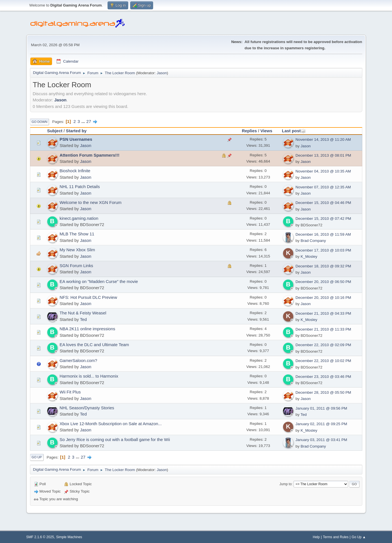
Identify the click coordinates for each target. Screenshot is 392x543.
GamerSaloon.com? (79, 360)
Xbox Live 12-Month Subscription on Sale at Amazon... (111, 424)
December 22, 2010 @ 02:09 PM (323, 345)
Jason (162, 73)
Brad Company (313, 241)
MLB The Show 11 (77, 234)
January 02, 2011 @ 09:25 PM (321, 424)
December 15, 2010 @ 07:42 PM (323, 219)
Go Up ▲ (359, 537)
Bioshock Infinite (75, 171)
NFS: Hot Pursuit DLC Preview (88, 297)
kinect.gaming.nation (79, 218)
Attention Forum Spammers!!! (90, 155)
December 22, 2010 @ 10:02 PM (323, 361)
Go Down (40, 122)
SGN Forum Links (77, 266)
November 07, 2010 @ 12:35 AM (323, 187)
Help (316, 537)
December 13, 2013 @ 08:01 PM (323, 155)
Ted (83, 319)
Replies (249, 131)
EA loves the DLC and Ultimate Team (94, 345)
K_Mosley (309, 256)
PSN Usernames (76, 139)
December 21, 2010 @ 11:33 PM (323, 329)
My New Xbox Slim (77, 250)
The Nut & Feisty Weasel (83, 313)
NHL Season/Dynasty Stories (87, 408)
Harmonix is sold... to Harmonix (89, 376)
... (84, 121)
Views (266, 131)
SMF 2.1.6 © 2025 (40, 537)
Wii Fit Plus (70, 392)
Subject (55, 131)
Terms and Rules (336, 537)
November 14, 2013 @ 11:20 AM (323, 140)
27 (89, 121)
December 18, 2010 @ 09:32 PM (323, 266)
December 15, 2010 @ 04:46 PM (323, 203)
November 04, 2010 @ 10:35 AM (323, 171)
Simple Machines (69, 537)
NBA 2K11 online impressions (88, 329)
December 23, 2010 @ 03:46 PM (323, 377)
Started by (76, 131)
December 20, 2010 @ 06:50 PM (323, 282)
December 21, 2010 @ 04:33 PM (323, 313)
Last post (294, 131)
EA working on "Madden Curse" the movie (99, 281)
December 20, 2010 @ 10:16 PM (323, 298)
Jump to (285, 484)
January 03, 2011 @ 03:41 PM (321, 440)
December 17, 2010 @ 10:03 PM (323, 250)
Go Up (37, 457)
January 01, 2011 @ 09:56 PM (321, 408)
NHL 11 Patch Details (80, 187)
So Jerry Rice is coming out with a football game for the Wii (115, 439)
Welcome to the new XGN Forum (91, 202)
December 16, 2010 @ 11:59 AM (323, 234)
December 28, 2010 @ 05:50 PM (323, 392)
